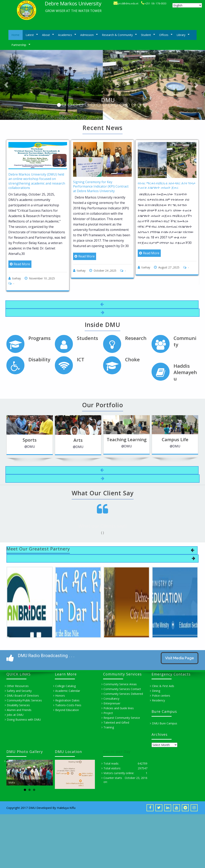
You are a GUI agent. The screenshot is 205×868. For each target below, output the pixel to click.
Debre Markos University (73, 3)
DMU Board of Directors (23, 696)
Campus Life (159, 439)
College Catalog (65, 686)
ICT (81, 359)
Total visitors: (112, 768)
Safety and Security (19, 691)
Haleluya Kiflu (66, 808)
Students (87, 338)
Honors (60, 696)
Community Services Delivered (123, 694)
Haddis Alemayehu (185, 372)
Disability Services (18, 705)
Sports (14, 440)
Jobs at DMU (15, 715)
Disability (39, 359)
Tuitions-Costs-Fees (68, 705)
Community (185, 341)
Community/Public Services (24, 700)
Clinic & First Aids (163, 686)
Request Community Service (122, 718)
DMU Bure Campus (165, 723)
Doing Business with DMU (24, 720)
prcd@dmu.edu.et (128, 3)
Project (108, 713)
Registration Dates (67, 700)
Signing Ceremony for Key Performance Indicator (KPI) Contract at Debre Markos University (101, 186)
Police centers (161, 696)
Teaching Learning (110, 439)
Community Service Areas (120, 684)
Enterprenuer (112, 703)
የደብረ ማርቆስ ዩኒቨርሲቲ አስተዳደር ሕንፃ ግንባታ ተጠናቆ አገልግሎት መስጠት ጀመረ (167, 185)
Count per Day (117, 753)
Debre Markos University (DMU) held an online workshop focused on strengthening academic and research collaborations (37, 181)
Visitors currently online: (119, 773)
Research (136, 338)
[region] (30, 773)
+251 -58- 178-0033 (155, 3)
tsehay (17, 278)
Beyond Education (67, 710)
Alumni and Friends (19, 710)
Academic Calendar (68, 691)
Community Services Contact (122, 689)
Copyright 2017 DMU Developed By (32, 808)
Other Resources (18, 686)
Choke (132, 359)
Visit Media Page (180, 658)
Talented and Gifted (116, 723)
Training (109, 727)
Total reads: (111, 763)
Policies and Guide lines (119, 708)
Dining (156, 691)
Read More (20, 264)
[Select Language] (187, 5)
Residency (158, 700)
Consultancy (111, 699)
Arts (62, 440)
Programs (40, 338)
